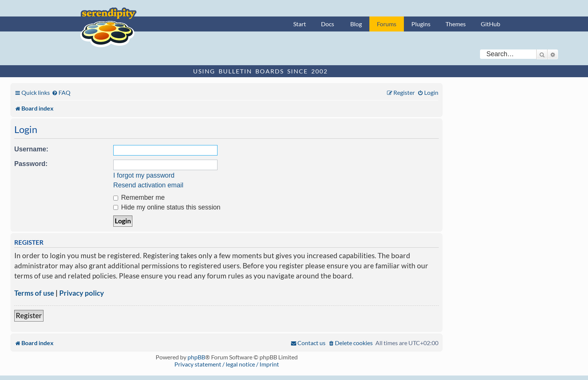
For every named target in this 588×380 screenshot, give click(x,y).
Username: (31, 149)
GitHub (490, 24)
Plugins (421, 24)
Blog (356, 24)
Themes (456, 24)
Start (300, 24)
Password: (31, 164)
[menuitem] (61, 92)
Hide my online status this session (167, 207)
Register (29, 315)
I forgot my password (144, 175)
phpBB (196, 357)
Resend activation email (148, 185)
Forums (387, 24)
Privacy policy (82, 293)
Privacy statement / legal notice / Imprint (227, 364)
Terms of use (34, 293)
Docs (328, 24)
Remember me (139, 197)
